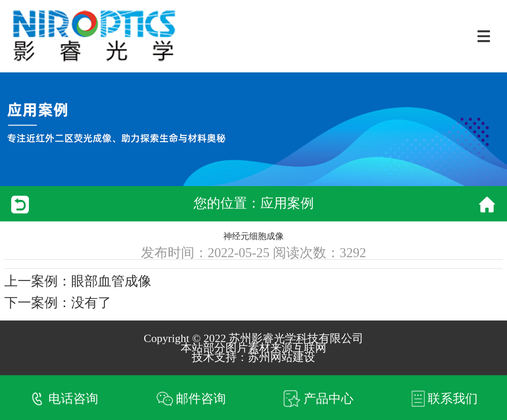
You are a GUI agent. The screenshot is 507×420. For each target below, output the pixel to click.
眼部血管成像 (111, 281)
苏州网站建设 (282, 357)
